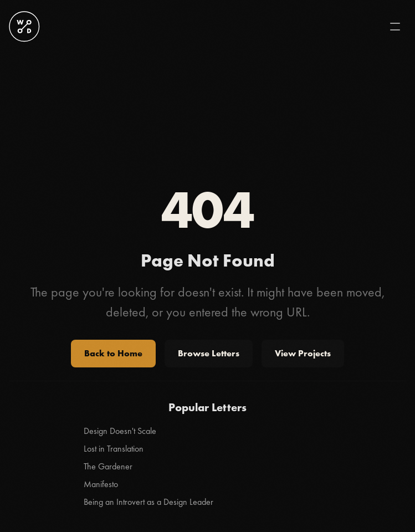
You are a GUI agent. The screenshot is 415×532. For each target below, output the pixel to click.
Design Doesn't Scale (120, 431)
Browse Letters (209, 353)
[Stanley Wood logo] (24, 27)
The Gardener (108, 466)
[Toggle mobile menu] (395, 27)
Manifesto (101, 484)
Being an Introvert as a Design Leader (148, 502)
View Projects (303, 353)
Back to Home (113, 353)
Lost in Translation (114, 449)
